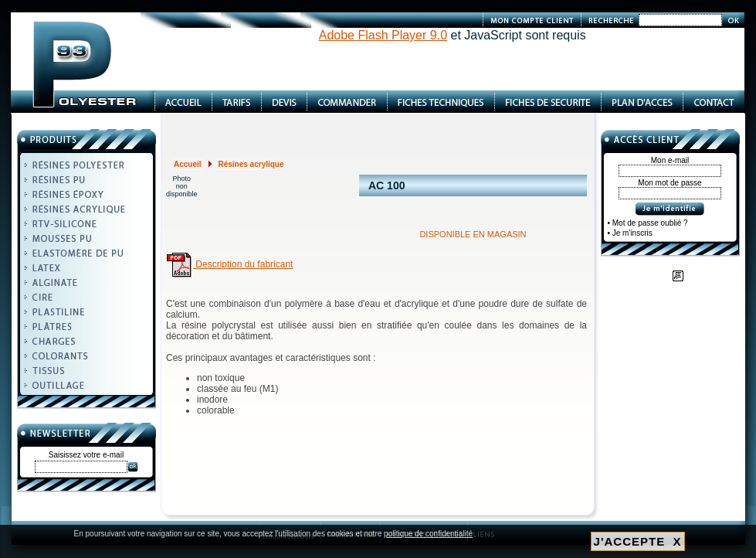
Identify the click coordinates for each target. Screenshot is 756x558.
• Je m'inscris (630, 233)
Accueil (188, 164)
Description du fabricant (229, 264)
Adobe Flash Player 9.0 (383, 35)
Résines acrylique (251, 164)
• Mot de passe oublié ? (648, 223)
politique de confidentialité (428, 534)
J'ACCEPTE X (638, 541)
